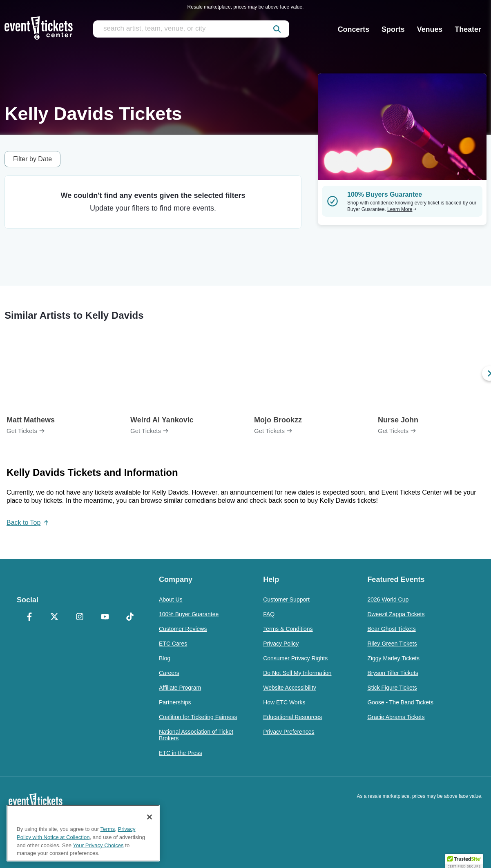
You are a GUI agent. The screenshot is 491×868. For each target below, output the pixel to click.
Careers (169, 673)
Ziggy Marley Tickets (393, 658)
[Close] (150, 817)
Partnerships (175, 702)
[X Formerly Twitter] (55, 617)
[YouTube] (105, 617)
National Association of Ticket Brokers (196, 735)
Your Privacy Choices (98, 845)
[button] (464, 860)
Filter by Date (32, 159)
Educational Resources (292, 717)
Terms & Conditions (288, 629)
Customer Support (286, 599)
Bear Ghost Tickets (391, 629)
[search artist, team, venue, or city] (191, 29)
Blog (165, 658)
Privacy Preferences (289, 732)
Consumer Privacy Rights (295, 658)
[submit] (277, 29)
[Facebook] (29, 617)
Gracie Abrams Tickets (396, 717)
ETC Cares (173, 644)
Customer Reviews (183, 629)
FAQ (269, 614)
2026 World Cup (388, 599)
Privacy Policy (281, 644)
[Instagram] (80, 617)
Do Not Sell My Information (297, 673)
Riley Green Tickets (392, 644)
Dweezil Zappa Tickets (396, 614)
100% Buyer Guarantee (189, 614)
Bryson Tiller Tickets (393, 673)
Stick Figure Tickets (392, 688)
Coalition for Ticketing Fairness (198, 717)
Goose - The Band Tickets (400, 702)
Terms (108, 829)
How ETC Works (284, 702)
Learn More (402, 209)
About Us (171, 599)
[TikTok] (130, 617)
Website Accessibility (290, 688)
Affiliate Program (180, 688)
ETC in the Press (181, 753)
